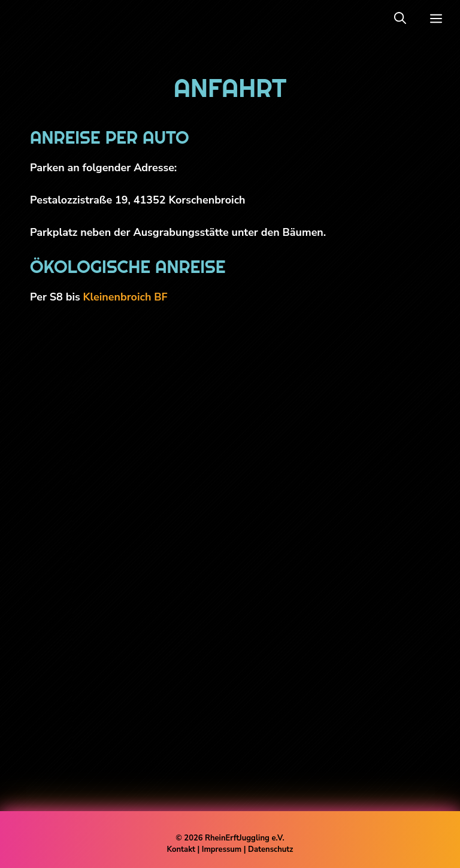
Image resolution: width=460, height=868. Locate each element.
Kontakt (181, 849)
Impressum (223, 849)
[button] (400, 19)
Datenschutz (270, 849)
